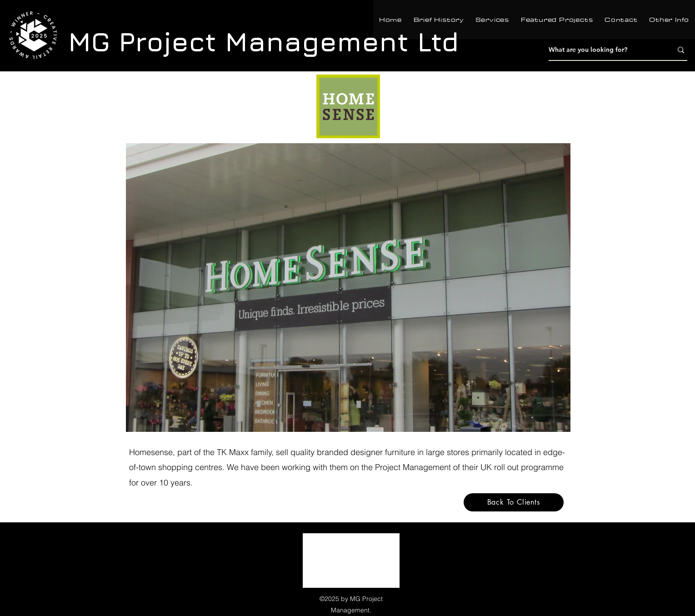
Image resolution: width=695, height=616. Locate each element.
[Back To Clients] (514, 502)
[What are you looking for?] (604, 50)
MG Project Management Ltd (264, 41)
